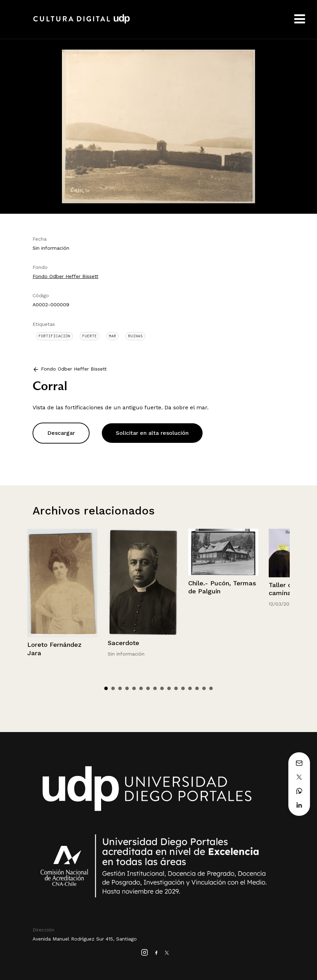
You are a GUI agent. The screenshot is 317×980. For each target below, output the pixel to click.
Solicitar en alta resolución (152, 433)
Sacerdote (124, 643)
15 (204, 688)
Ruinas (135, 336)
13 (190, 688)
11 (176, 688)
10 (169, 688)
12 (183, 688)
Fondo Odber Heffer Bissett (65, 276)
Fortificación (54, 336)
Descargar (61, 433)
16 (211, 688)
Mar (112, 336)
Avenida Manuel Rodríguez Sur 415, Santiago (85, 939)
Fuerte (90, 336)
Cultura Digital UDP (82, 23)
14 (197, 688)
